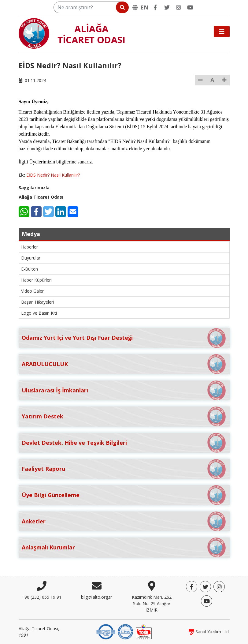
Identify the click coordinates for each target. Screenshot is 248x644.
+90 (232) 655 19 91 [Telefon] (42, 597)
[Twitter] (167, 7)
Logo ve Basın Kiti (39, 313)
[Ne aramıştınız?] (91, 7)
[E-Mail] (73, 212)
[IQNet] (125, 631)
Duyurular (31, 258)
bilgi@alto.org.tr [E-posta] (96, 597)
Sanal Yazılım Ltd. (209, 632)
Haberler (30, 247)
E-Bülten (30, 269)
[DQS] (106, 631)
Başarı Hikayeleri (37, 302)
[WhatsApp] (24, 212)
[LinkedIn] (61, 212)
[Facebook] (155, 7)
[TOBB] (144, 631)
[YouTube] (190, 7)
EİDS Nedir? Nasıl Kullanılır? (53, 175)
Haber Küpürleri (36, 280)
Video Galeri (33, 291)
